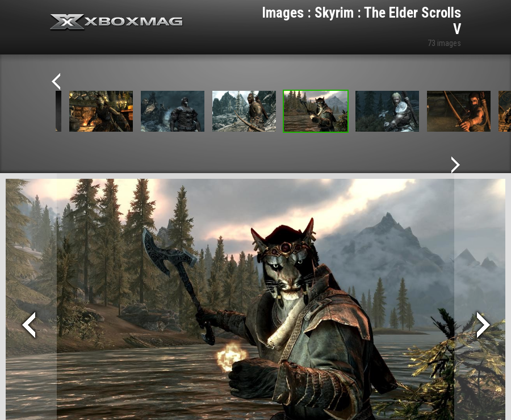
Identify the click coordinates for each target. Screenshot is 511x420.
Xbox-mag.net (117, 23)
